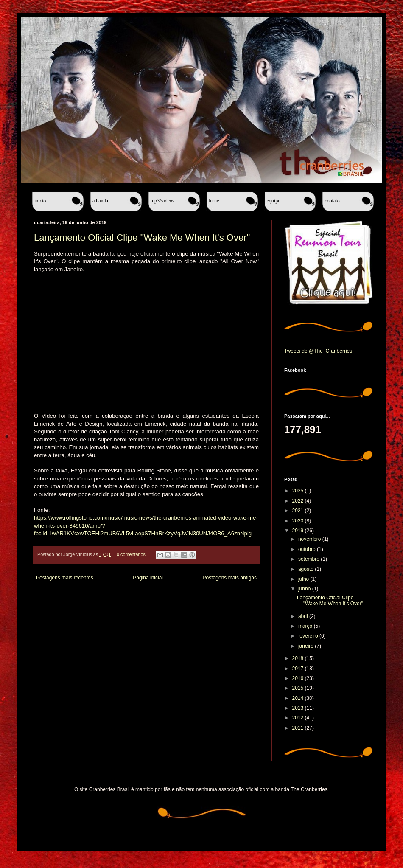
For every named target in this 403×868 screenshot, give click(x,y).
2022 (299, 501)
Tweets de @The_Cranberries (318, 351)
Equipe (274, 201)
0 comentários (131, 554)
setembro (309, 559)
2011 (299, 728)
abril (304, 616)
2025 (299, 491)
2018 (299, 658)
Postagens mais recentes (65, 578)
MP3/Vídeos (162, 201)
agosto (306, 569)
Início (40, 201)
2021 (299, 511)
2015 (299, 688)
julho (304, 579)
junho (305, 589)
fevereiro (309, 636)
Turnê (214, 201)
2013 (299, 708)
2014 (299, 698)
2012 (299, 718)
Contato (332, 201)
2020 (299, 521)
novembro (310, 539)
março (306, 626)
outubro (308, 549)
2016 (299, 678)
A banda (100, 201)
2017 (299, 669)
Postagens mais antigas (230, 578)
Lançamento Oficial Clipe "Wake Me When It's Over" (142, 237)
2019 (299, 531)
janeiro (306, 646)
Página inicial (148, 578)
